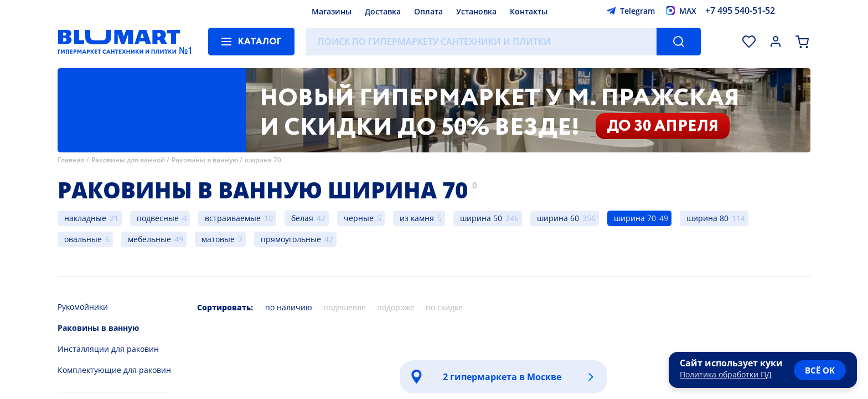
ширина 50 (481, 218)
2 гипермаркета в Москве (502, 377)
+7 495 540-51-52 (740, 11)
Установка (476, 11)
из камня (417, 218)
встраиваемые (233, 218)
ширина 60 (558, 218)
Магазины (332, 11)
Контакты (529, 11)
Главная (71, 160)
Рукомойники (83, 307)
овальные (83, 239)
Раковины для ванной (128, 160)
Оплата (428, 11)
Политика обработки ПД (726, 374)
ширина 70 (263, 160)
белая (302, 218)
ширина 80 (707, 218)
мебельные (149, 239)
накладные (85, 218)
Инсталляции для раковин (108, 349)
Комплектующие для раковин (114, 370)
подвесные (158, 218)
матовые (218, 239)
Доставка (383, 11)
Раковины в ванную (205, 160)
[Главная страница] (119, 42)
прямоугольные (291, 239)
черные (359, 218)
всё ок (820, 370)
